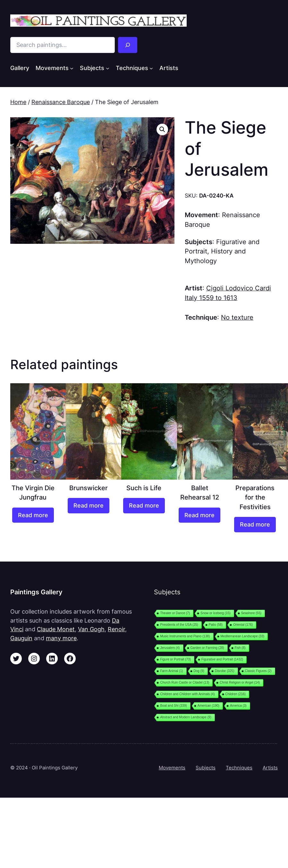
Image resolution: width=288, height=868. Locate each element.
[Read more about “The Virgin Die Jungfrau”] (33, 515)
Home (18, 102)
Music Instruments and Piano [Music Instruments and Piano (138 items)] (185, 636)
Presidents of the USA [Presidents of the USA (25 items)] (179, 625)
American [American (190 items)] (208, 706)
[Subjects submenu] (108, 68)
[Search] (128, 45)
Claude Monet (56, 629)
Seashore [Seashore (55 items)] (251, 613)
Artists (270, 768)
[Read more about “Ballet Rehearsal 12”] (199, 515)
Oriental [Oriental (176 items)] (243, 625)
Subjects (206, 768)
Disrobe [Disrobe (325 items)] (225, 671)
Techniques (239, 768)
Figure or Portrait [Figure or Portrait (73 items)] (175, 659)
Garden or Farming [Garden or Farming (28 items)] (207, 648)
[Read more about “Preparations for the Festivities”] (255, 524)
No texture (237, 317)
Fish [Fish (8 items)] (240, 648)
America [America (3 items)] (238, 706)
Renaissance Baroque (61, 102)
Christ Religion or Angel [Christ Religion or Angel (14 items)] (240, 682)
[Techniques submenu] (151, 68)
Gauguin (21, 638)
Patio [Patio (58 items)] (216, 625)
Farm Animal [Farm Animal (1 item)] (171, 671)
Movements (172, 768)
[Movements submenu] (72, 68)
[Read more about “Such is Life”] (144, 505)
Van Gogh (91, 629)
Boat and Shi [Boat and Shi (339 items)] (173, 706)
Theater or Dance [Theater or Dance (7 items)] (175, 613)
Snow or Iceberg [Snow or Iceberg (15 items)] (215, 613)
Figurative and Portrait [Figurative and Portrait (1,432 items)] (222, 659)
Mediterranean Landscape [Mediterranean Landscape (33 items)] (243, 636)
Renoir (116, 629)
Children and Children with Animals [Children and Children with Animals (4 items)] (187, 694)
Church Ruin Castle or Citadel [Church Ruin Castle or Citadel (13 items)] (185, 682)
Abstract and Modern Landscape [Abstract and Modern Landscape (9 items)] (186, 717)
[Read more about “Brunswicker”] (89, 505)
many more (61, 638)
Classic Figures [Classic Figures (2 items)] (258, 671)
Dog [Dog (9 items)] (199, 671)
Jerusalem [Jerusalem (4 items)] (170, 648)
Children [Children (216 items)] (236, 694)
